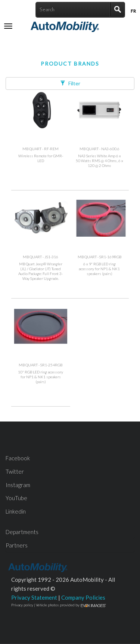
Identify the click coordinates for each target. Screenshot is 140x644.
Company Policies (83, 597)
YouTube (16, 498)
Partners (17, 545)
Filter (70, 83)
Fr (133, 11)
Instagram (18, 485)
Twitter (15, 471)
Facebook (18, 458)
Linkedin (16, 511)
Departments (22, 532)
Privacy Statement (34, 597)
